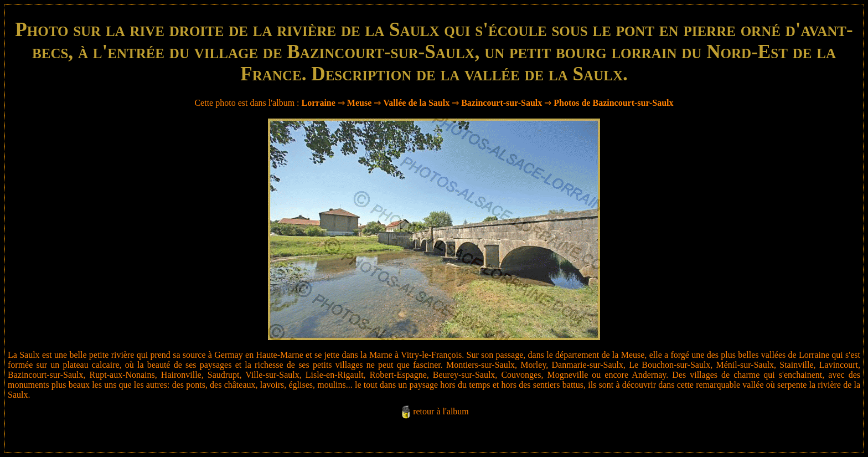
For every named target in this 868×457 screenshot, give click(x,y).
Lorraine (319, 103)
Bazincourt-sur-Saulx (502, 103)
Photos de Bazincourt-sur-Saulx (613, 103)
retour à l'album (441, 411)
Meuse (359, 103)
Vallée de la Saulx (416, 103)
